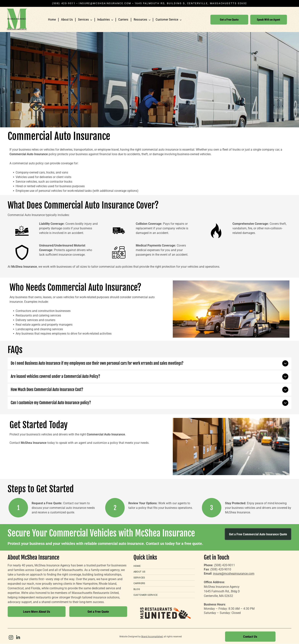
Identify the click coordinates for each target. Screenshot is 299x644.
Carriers (123, 19)
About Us (67, 19)
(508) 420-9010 (221, 569)
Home (52, 19)
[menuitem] (164, 566)
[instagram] (11, 638)
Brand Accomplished (152, 637)
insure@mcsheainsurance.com (105, 3)
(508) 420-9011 (225, 565)
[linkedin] (18, 638)
